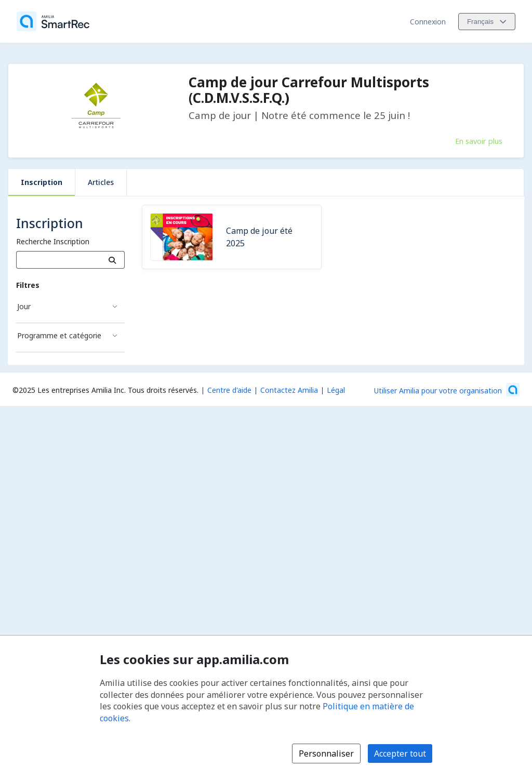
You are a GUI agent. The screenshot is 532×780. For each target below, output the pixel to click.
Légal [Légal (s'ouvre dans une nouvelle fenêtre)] (336, 390)
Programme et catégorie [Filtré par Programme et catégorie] (59, 335)
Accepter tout (400, 753)
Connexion (428, 22)
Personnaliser (326, 753)
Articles (101, 182)
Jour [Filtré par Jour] (24, 306)
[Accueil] (53, 21)
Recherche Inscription (53, 241)
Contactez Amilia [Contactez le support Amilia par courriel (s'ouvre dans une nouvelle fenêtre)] (289, 390)
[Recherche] (112, 260)
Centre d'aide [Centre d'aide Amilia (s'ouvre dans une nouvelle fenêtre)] (229, 390)
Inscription (42, 182)
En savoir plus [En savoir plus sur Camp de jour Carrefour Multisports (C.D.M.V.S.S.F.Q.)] (479, 141)
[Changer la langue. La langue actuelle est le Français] (487, 22)
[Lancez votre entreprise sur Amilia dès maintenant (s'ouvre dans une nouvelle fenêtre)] (447, 390)
